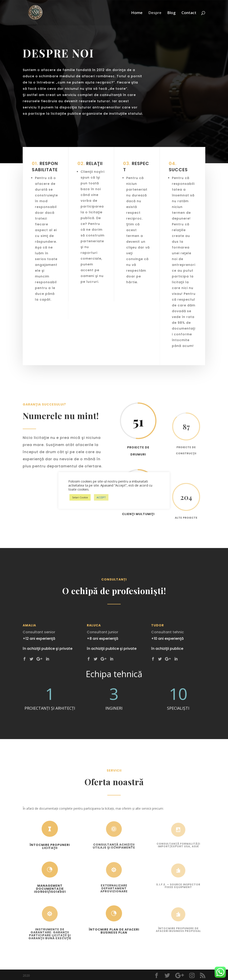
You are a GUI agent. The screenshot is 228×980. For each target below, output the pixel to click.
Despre (155, 13)
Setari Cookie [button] (80, 497)
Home (137, 13)
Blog (171, 13)
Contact (189, 13)
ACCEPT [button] (101, 497)
